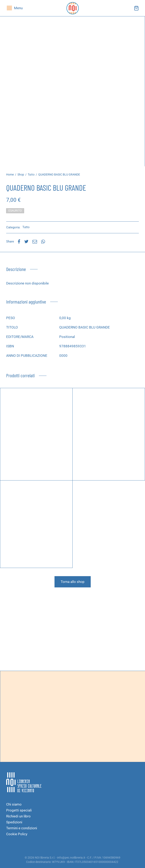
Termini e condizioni (22, 828)
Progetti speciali (19, 810)
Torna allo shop (73, 582)
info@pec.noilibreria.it (71, 858)
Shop (21, 175)
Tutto (31, 175)
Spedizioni (14, 822)
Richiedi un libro (18, 816)
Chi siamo (14, 804)
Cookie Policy (17, 834)
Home (10, 175)
